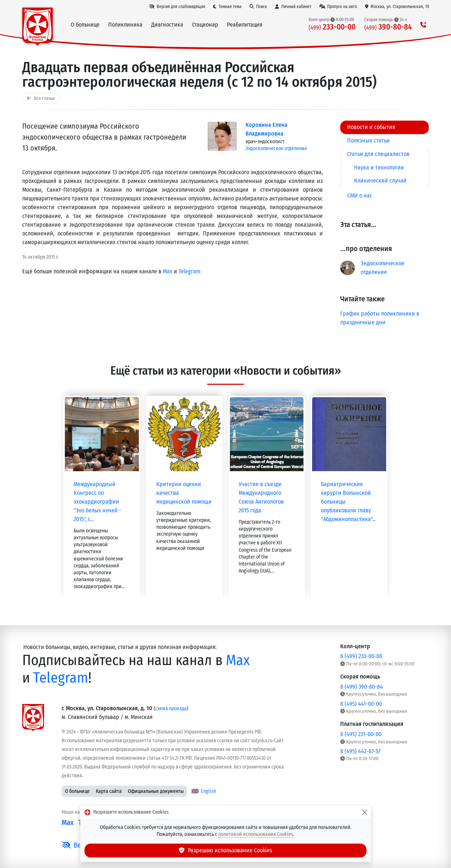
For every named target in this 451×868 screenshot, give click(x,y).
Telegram (189, 271)
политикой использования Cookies (256, 834)
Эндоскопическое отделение (276, 148)
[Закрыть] (365, 812)
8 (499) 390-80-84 (362, 687)
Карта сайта (109, 791)
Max (168, 271)
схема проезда (171, 709)
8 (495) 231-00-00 (361, 734)
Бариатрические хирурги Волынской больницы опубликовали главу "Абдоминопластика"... (348, 502)
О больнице (77, 791)
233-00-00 (332, 27)
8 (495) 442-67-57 (360, 751)
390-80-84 (388, 27)
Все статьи (41, 98)
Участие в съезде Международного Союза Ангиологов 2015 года (261, 497)
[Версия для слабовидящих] (177, 7)
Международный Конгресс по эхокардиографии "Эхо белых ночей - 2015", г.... (97, 502)
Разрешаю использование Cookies (225, 850)
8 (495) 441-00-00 (361, 704)
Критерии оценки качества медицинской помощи (184, 493)
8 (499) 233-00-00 (361, 656)
